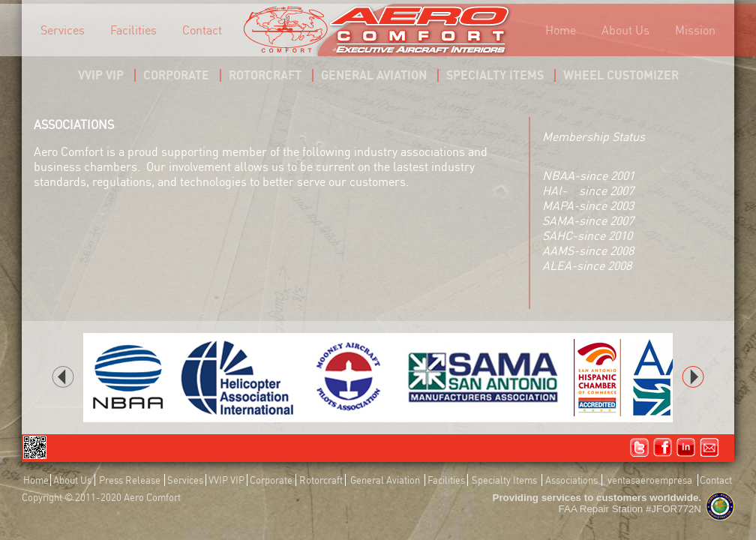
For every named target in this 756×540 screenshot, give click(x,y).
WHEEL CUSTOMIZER (621, 75)
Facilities (133, 30)
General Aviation (385, 480)
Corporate (271, 480)
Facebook (663, 448)
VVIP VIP (101, 75)
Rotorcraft (321, 480)
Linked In (686, 448)
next (693, 377)
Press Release (130, 480)
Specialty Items (504, 480)
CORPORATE (176, 75)
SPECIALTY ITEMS (495, 75)
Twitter (640, 448)
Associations (571, 480)
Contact (202, 30)
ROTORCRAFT (265, 75)
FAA (720, 506)
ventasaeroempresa (650, 480)
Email (709, 448)
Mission (695, 30)
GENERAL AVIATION (374, 75)
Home (561, 30)
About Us (625, 30)
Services (63, 30)
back (63, 377)
